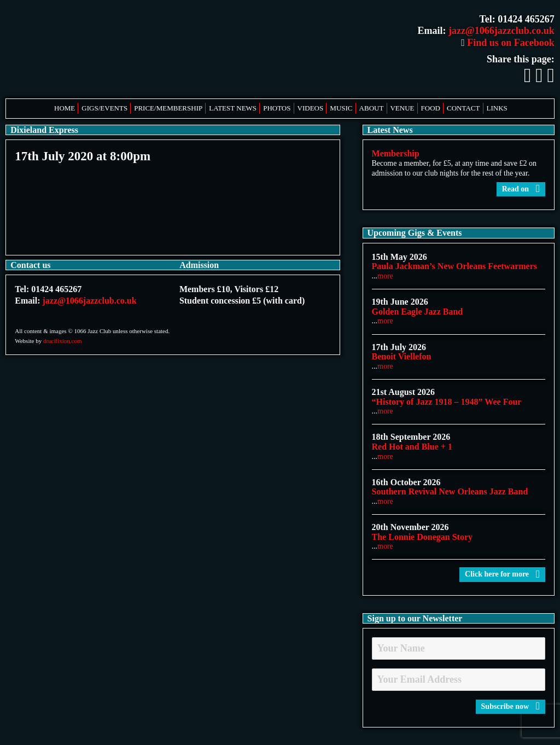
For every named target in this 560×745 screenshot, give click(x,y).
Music (341, 108)
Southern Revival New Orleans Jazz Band (450, 491)
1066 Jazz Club (115, 49)
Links (497, 108)
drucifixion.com (63, 341)
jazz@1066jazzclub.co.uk (501, 31)
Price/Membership (168, 108)
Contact (463, 108)
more (385, 276)
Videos (311, 108)
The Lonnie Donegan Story (422, 537)
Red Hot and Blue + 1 (412, 447)
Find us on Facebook (508, 43)
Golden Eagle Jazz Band (418, 312)
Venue (402, 108)
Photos (277, 108)
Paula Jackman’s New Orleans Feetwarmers (454, 266)
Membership (396, 153)
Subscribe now (511, 706)
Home (65, 108)
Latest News (233, 108)
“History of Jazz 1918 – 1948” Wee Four (447, 402)
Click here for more (502, 574)
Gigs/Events (104, 108)
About (372, 108)
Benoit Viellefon (402, 356)
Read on (521, 189)
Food (431, 108)
